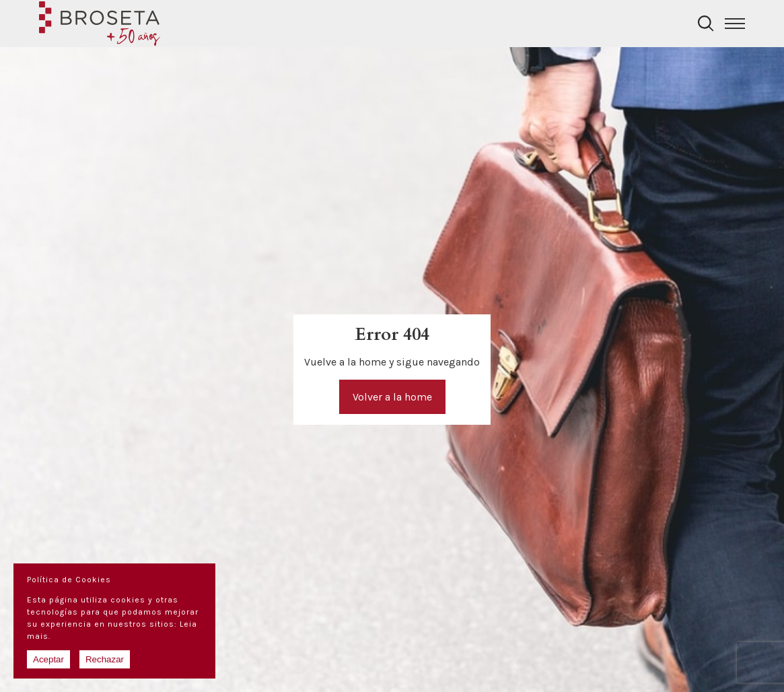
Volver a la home (392, 397)
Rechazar (105, 659)
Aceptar (48, 659)
